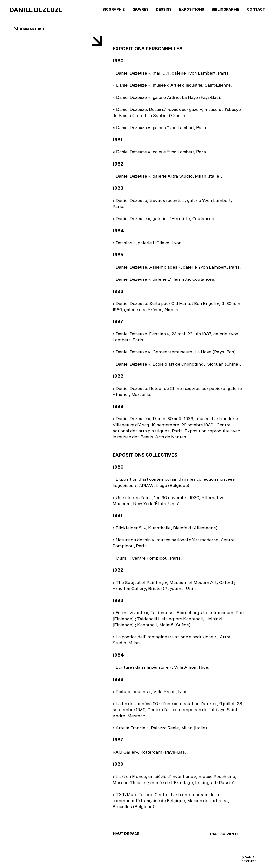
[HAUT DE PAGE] (126, 834)
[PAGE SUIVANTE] (230, 834)
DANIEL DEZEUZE (36, 10)
